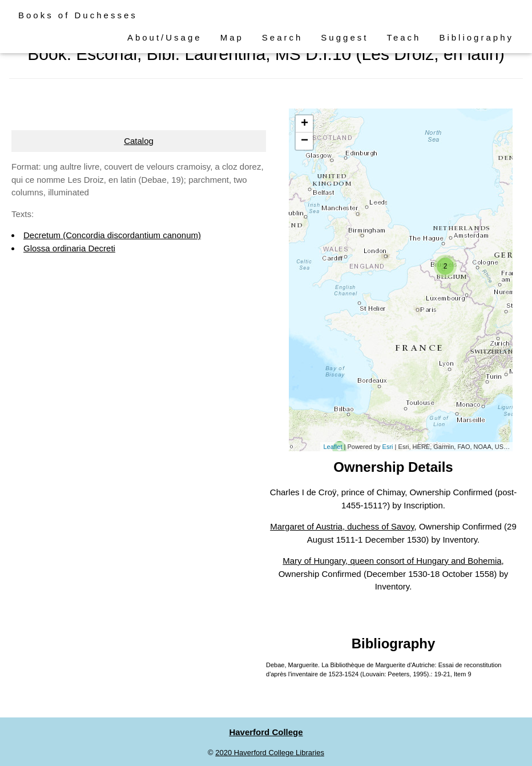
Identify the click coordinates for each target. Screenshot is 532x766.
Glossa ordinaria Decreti (69, 248)
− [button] (305, 141)
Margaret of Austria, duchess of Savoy (342, 526)
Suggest (344, 37)
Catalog (139, 141)
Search (283, 37)
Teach (404, 37)
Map (232, 37)
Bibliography (476, 37)
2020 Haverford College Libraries (270, 753)
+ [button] (305, 124)
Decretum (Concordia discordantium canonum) (112, 235)
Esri (388, 447)
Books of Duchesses (78, 15)
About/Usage (165, 37)
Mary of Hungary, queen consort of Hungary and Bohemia (392, 561)
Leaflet (332, 447)
